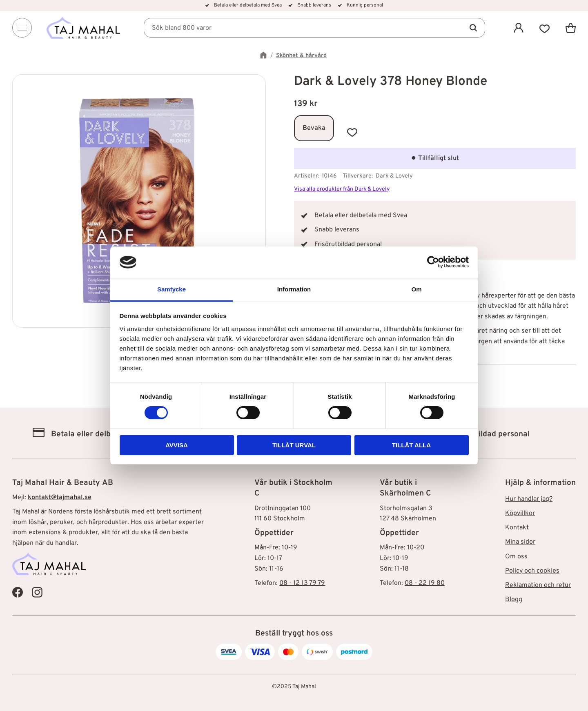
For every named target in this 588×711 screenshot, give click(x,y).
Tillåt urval (294, 445)
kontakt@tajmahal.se (60, 498)
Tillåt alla (411, 445)
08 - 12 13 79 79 (302, 583)
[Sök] (473, 28)
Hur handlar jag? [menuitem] (529, 499)
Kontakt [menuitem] (517, 528)
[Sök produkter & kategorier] (314, 28)
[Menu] (22, 28)
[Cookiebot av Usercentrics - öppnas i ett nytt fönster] (433, 262)
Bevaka (314, 128)
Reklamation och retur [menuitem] (538, 585)
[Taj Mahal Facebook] (18, 592)
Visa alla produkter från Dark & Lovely (342, 189)
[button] (545, 28)
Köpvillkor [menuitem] (520, 513)
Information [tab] (294, 289)
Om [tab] (416, 289)
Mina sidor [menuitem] (520, 542)
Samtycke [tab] (171, 289)
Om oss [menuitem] (516, 557)
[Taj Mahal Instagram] (37, 592)
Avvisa (177, 445)
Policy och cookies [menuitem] (532, 571)
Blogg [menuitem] (514, 600)
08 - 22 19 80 (425, 583)
